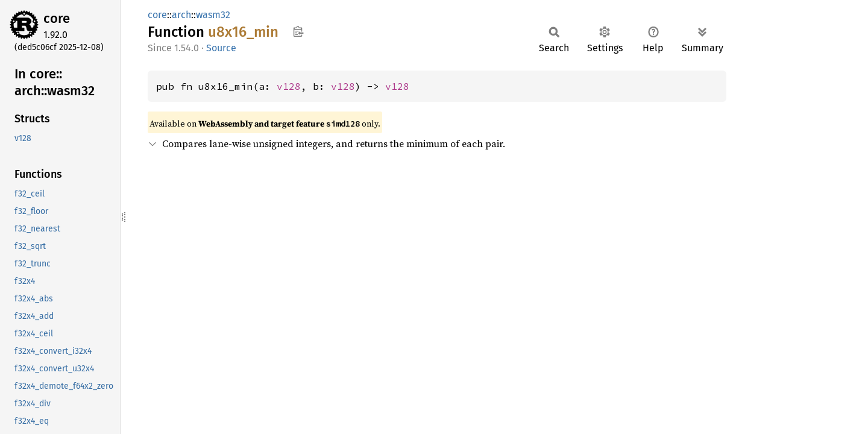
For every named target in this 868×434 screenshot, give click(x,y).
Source (221, 48)
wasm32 (213, 15)
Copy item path (298, 31)
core (57, 18)
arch (181, 15)
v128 (289, 86)
